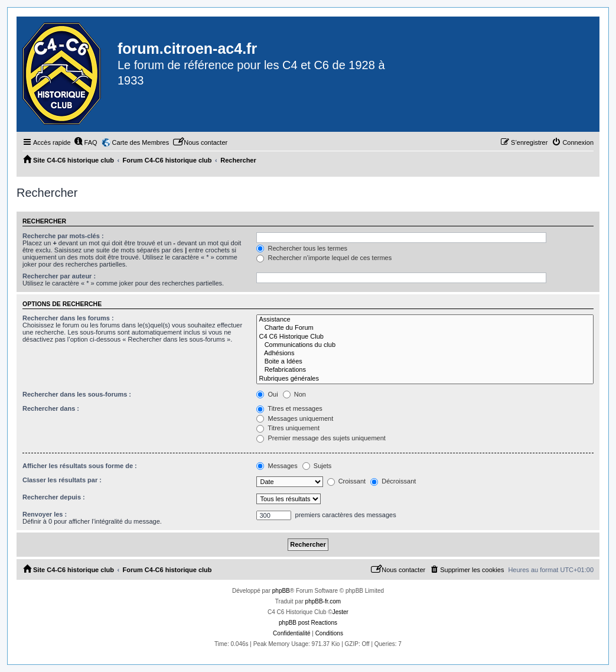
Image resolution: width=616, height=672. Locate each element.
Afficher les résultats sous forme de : (80, 466)
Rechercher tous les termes (302, 248)
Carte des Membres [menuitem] (141, 142)
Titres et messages (289, 408)
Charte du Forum (425, 328)
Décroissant (393, 481)
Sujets (317, 466)
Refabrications (425, 370)
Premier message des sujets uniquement (321, 438)
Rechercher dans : (51, 408)
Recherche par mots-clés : (63, 236)
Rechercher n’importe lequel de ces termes (324, 258)
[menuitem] (86, 142)
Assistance (425, 320)
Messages (277, 466)
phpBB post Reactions (308, 623)
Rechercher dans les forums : (68, 318)
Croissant (347, 481)
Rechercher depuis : (54, 497)
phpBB (281, 591)
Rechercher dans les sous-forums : (77, 394)
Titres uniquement (288, 428)
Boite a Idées (425, 362)
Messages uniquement (295, 418)
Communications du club (425, 345)
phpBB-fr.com (323, 601)
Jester (340, 612)
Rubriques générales (425, 379)
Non (294, 394)
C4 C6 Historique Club (425, 337)
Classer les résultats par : (62, 480)
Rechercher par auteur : (59, 276)
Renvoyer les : (45, 514)
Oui (267, 394)
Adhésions (425, 353)
